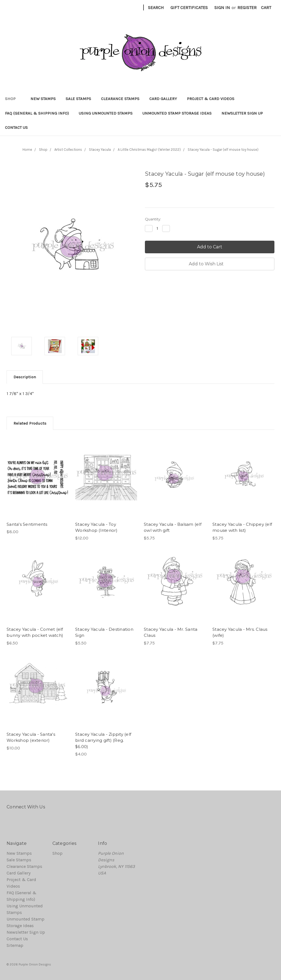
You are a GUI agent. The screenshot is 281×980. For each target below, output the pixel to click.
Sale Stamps (78, 99)
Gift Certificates (189, 8)
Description (25, 377)
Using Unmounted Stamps (106, 113)
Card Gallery (163, 99)
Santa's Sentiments (27, 524)
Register (247, 8)
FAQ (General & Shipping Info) (37, 113)
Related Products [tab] (30, 423)
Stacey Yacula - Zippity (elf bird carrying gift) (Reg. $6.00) (103, 740)
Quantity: (153, 219)
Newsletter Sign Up (242, 113)
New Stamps (43, 99)
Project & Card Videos (211, 99)
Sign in (222, 8)
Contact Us (16, 127)
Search (156, 8)
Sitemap (15, 945)
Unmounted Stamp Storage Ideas (177, 113)
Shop (13, 99)
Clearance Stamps (120, 99)
